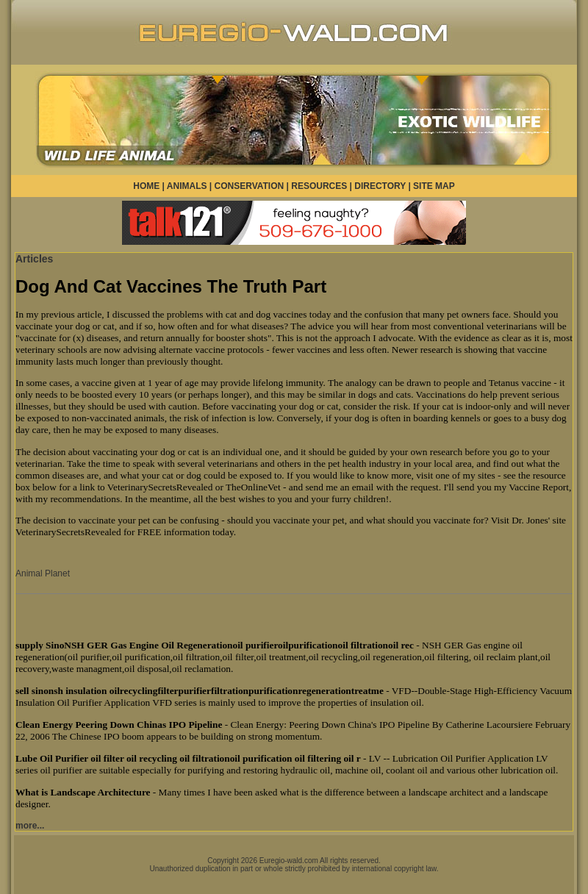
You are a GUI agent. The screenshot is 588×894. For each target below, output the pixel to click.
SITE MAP (434, 186)
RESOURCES (319, 186)
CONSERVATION (250, 186)
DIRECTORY (380, 186)
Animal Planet (43, 573)
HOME (146, 186)
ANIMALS (187, 186)
